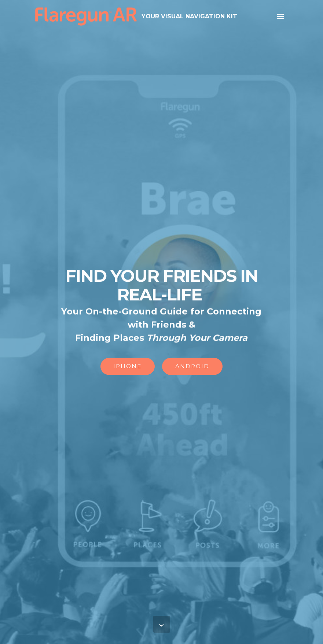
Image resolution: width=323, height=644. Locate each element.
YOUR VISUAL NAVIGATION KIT (189, 16)
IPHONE (127, 367)
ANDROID (192, 367)
